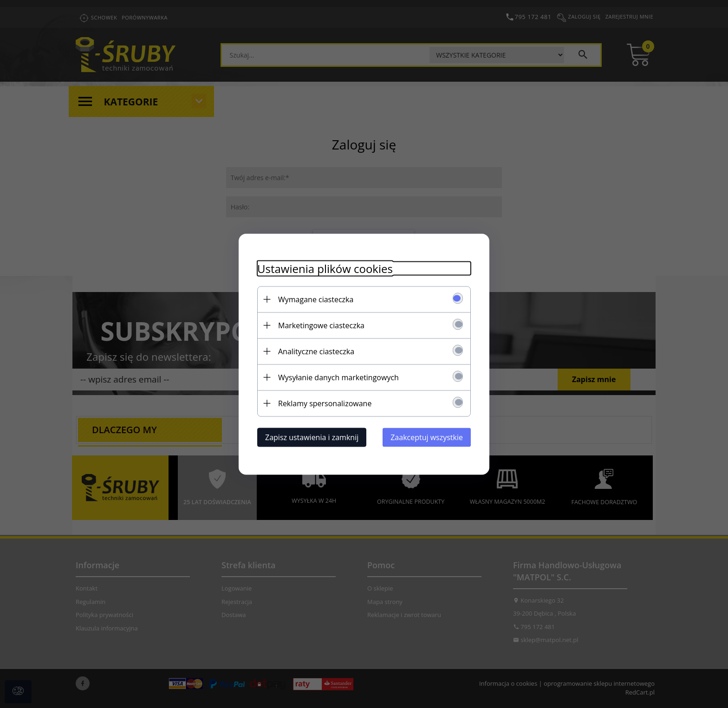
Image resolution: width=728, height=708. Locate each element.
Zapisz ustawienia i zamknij (312, 437)
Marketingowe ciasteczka (321, 325)
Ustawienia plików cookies (325, 268)
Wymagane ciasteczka (316, 299)
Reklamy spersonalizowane (325, 403)
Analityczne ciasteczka (316, 351)
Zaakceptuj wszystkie (427, 437)
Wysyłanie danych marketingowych (338, 377)
